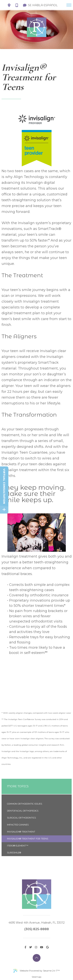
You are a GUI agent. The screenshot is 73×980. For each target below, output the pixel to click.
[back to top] (37, 958)
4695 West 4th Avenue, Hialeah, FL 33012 (37, 923)
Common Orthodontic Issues (25, 804)
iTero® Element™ (18, 846)
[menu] (69, 5)
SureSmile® (14, 853)
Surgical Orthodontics (21, 818)
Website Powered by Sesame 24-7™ (36, 971)
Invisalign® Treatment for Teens (28, 839)
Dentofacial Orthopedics (23, 811)
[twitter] (31, 947)
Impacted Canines (18, 825)
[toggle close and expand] (4, 510)
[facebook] (25, 947)
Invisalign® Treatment (21, 832)
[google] (47, 947)
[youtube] (42, 947)
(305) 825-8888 (37, 929)
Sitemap (36, 977)
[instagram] (36, 947)
